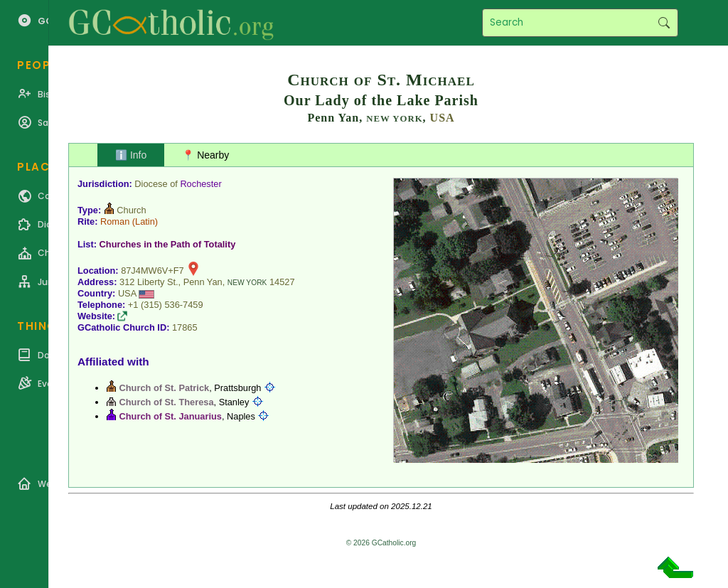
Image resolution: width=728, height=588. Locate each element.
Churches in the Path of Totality (168, 244)
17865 (185, 327)
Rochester (200, 184)
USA (443, 118)
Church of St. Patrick (165, 388)
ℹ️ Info (131, 155)
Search (664, 23)
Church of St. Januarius (171, 416)
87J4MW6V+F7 (152, 271)
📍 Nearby (205, 155)
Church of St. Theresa (167, 402)
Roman (115, 221)
